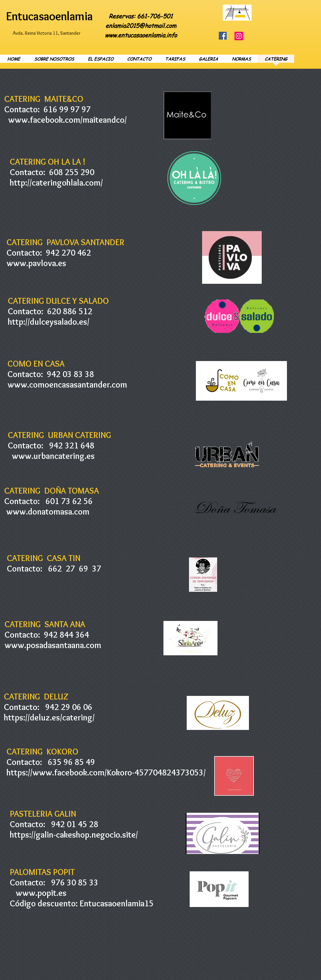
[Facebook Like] (286, 8)
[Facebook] (223, 36)
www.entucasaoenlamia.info (141, 35)
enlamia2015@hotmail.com (141, 25)
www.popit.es (41, 893)
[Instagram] (239, 36)
